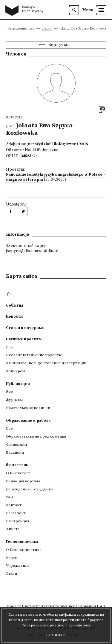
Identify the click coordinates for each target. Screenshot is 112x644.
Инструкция (17, 521)
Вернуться (60, 45)
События (15, 305)
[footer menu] (9, 294)
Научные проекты (24, 339)
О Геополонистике (24, 550)
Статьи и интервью (25, 328)
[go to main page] (26, 11)
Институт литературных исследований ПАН (64, 606)
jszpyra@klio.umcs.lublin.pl (32, 251)
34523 (26, 156)
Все (9, 347)
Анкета (13, 529)
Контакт (14, 505)
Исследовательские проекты (34, 355)
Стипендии (16, 444)
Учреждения (18, 566)
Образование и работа (28, 421)
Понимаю (56, 635)
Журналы (14, 400)
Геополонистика (22, 542)
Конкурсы (15, 371)
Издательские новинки (28, 408)
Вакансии (15, 453)
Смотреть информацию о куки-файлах (56, 625)
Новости (14, 316)
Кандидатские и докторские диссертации (46, 363)
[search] (74, 10)
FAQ (10, 497)
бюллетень (17, 465)
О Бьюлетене (18, 473)
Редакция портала (23, 481)
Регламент (16, 513)
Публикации (18, 384)
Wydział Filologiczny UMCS (62, 144)
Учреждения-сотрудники (30, 489)
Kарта (11, 558)
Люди (47, 29)
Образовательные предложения (36, 436)
